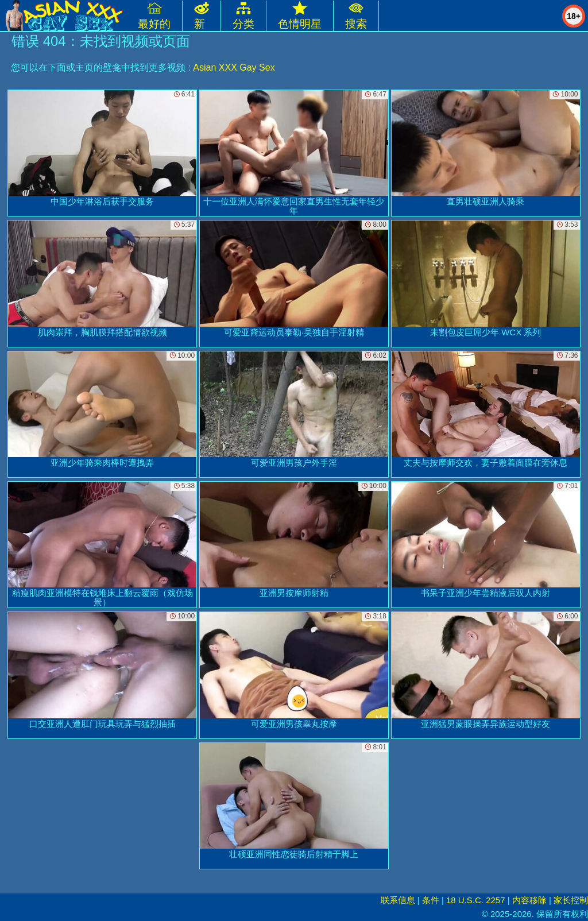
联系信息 (398, 900)
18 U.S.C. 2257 (476, 900)
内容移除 (529, 900)
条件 (431, 900)
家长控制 (571, 900)
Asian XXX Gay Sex (234, 67)
